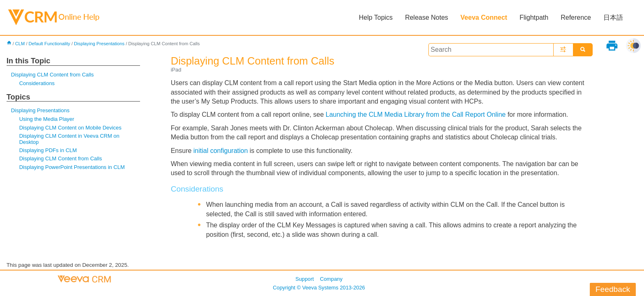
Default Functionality (49, 44)
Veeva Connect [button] (484, 17)
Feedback (613, 289)
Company (331, 279)
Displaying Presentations (99, 44)
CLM (20, 44)
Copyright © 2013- (319, 288)
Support (305, 279)
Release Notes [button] (427, 17)
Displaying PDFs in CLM (48, 150)
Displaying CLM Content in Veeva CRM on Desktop (69, 139)
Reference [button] (576, 17)
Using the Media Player (47, 119)
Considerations (37, 83)
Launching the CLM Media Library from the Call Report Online (417, 114)
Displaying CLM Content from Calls (53, 75)
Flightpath (534, 17)
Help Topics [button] (376, 17)
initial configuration (221, 151)
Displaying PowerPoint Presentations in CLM (72, 167)
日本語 (613, 17)
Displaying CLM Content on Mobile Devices (70, 128)
